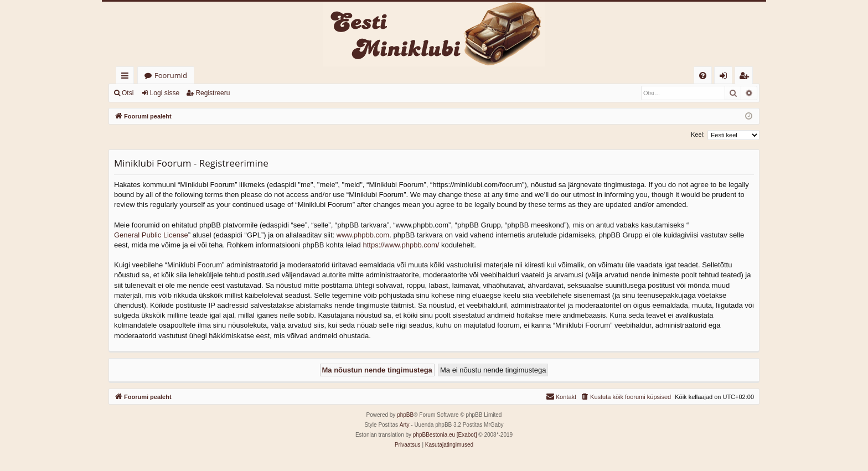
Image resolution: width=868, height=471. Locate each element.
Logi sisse (165, 93)
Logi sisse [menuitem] (725, 77)
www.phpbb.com (363, 235)
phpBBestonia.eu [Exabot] (445, 435)
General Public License (151, 235)
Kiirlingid (127, 77)
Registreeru (213, 93)
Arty (405, 425)
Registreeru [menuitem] (746, 77)
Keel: (698, 134)
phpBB (405, 415)
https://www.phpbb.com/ (401, 245)
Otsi (128, 93)
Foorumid (171, 75)
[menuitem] (703, 76)
